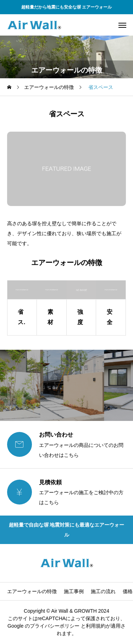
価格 (128, 591)
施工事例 (74, 591)
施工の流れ (103, 591)
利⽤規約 (96, 626)
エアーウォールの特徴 (32, 591)
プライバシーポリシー (55, 626)
